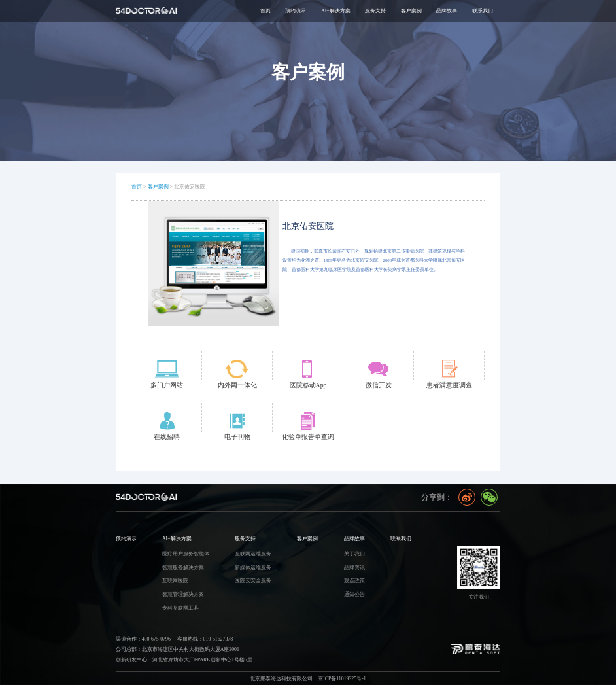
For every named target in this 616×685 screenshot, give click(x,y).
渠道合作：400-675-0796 (143, 639)
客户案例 (158, 187)
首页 (265, 11)
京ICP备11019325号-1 (342, 679)
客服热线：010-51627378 (205, 639)
